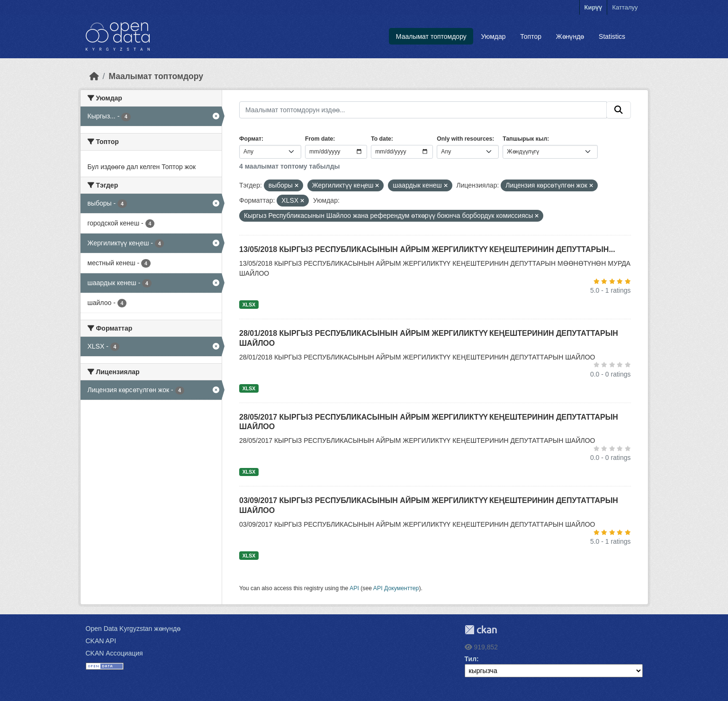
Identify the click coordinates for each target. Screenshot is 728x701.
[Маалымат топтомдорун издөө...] (423, 110)
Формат (250, 139)
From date (319, 139)
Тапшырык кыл (525, 139)
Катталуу (625, 7)
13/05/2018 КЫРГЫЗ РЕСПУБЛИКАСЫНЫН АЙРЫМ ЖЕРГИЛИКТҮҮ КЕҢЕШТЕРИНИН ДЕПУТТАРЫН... (427, 249)
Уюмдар (494, 36)
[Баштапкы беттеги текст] (94, 76)
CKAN (481, 630)
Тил (471, 659)
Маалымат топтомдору (431, 36)
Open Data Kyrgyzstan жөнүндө (133, 629)
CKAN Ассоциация (114, 653)
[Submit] (619, 110)
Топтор (531, 36)
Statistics (612, 36)
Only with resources (464, 139)
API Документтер (396, 588)
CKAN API (101, 641)
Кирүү (593, 7)
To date (381, 139)
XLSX (249, 305)
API (354, 588)
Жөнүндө (570, 36)
